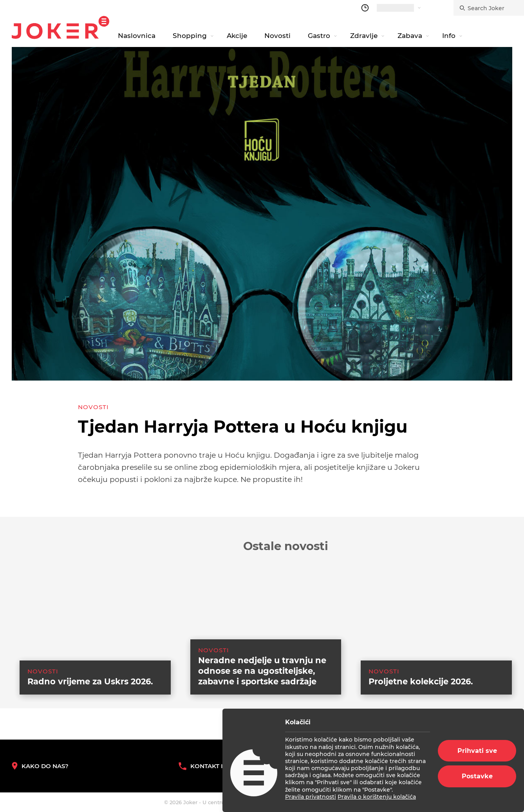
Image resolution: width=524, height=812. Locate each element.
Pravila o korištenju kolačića (377, 797)
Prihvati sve (477, 751)
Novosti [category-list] (93, 407)
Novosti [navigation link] (277, 36)
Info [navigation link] (449, 36)
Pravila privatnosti (311, 797)
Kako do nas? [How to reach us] (40, 766)
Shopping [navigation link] (190, 36)
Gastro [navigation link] (319, 36)
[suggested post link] (87, 656)
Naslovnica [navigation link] (137, 36)
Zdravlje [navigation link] (364, 36)
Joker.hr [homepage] (61, 27)
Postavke (477, 776)
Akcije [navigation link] (237, 36)
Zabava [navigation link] (410, 36)
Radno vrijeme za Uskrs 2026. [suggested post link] (90, 719)
